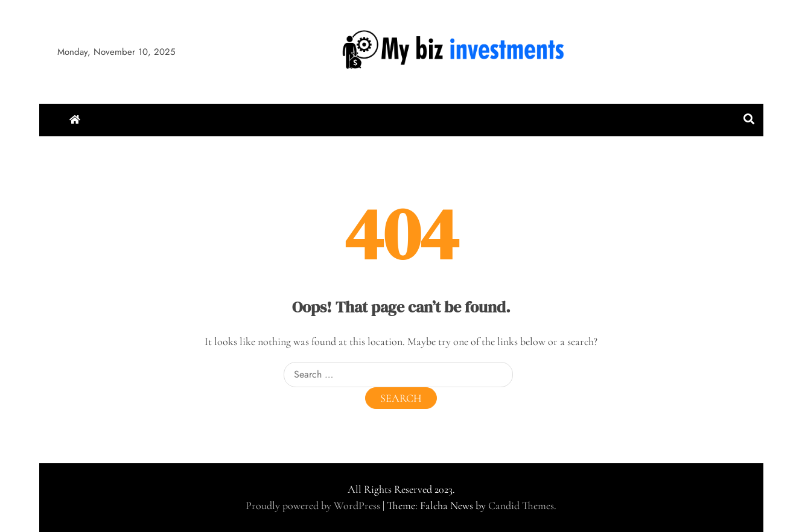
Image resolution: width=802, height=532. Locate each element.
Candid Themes (521, 505)
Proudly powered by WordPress (314, 505)
